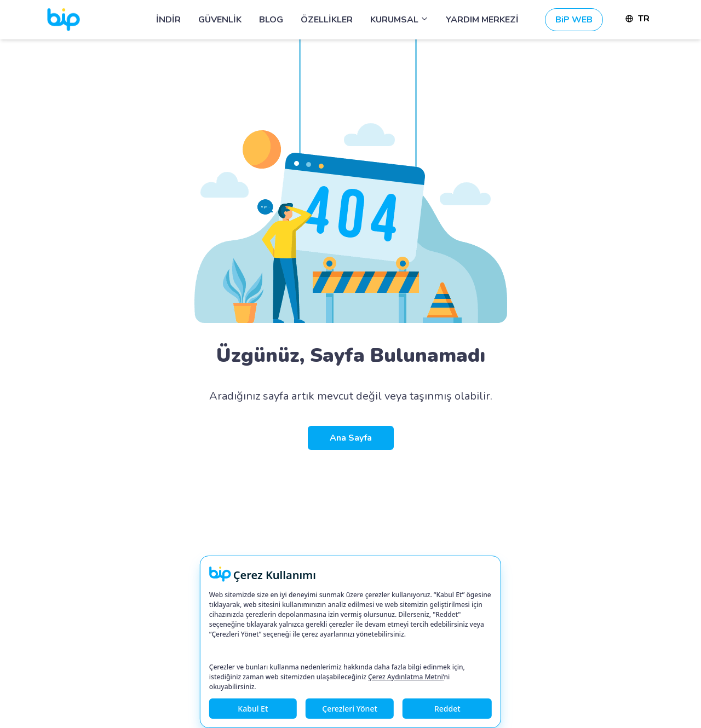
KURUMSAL (399, 20)
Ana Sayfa (351, 438)
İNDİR (168, 20)
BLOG (271, 20)
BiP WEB (574, 20)
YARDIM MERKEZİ (482, 20)
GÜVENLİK (220, 20)
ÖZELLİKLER (327, 20)
